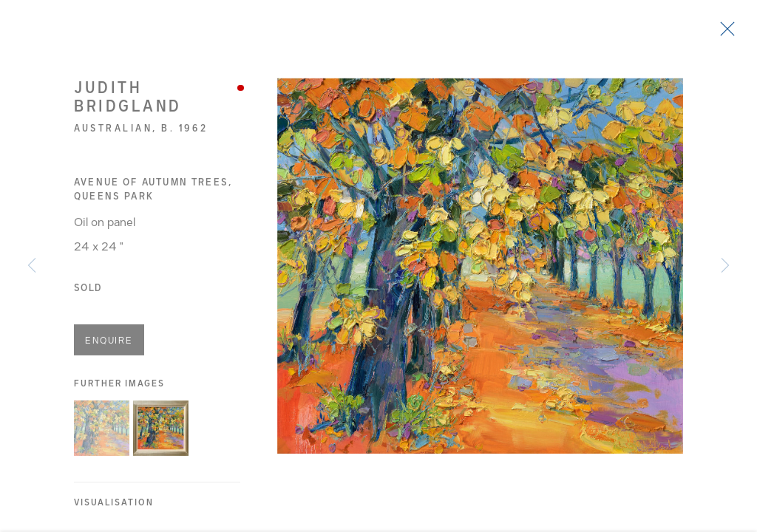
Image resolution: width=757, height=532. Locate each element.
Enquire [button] (109, 344)
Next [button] (725, 266)
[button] (102, 431)
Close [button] (724, 33)
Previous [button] (32, 266)
